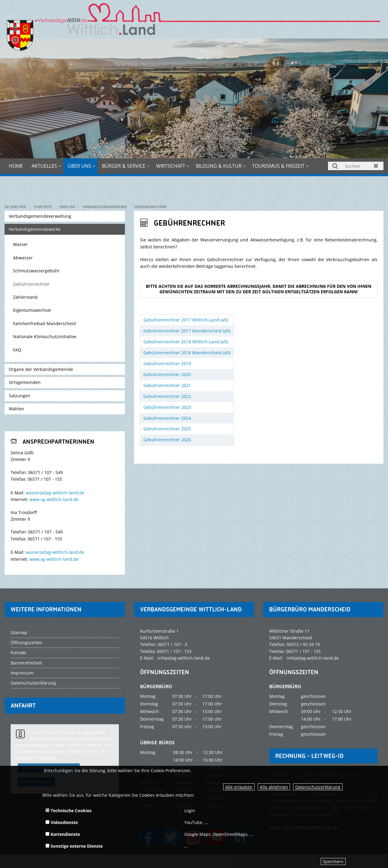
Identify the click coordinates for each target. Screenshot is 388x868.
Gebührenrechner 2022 (167, 396)
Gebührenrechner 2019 (167, 363)
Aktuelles (44, 166)
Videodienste (62, 822)
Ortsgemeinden (25, 382)
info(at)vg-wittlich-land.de (184, 658)
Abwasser (23, 258)
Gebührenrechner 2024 (167, 418)
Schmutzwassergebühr (36, 271)
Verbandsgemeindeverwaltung (40, 216)
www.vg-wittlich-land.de (54, 499)
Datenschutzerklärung (318, 787)
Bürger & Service (124, 166)
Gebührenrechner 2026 (167, 440)
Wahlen (17, 409)
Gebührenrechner (151, 207)
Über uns (79, 166)
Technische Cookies (69, 811)
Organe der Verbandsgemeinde (41, 369)
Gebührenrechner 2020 (167, 374)
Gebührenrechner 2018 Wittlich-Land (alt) (186, 342)
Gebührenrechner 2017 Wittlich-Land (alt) (186, 320)
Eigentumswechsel (32, 310)
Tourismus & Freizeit (278, 166)
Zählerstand (25, 297)
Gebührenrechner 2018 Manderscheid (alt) (187, 353)
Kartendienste (63, 834)
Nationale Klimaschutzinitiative (45, 336)
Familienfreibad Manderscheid (44, 323)
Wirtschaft (171, 166)
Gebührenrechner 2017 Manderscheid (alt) (187, 331)
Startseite (43, 207)
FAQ (17, 350)
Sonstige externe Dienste (74, 846)
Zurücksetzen (376, 166)
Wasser (20, 244)
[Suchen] (356, 166)
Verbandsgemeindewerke (105, 207)
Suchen (335, 166)
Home (16, 166)
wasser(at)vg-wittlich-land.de (55, 493)
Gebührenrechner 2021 (167, 385)
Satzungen (20, 396)
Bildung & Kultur (219, 166)
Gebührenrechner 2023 (167, 407)
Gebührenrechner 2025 (167, 429)
